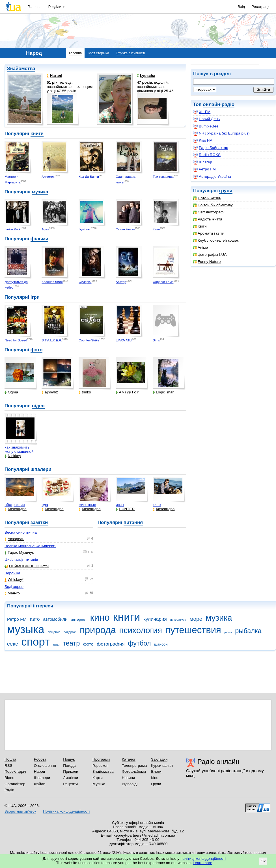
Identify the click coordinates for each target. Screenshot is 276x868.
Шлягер (203, 162)
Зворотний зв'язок (20, 811)
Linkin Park (12, 229)
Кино (156, 229)
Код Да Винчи (89, 177)
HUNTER (125, 509)
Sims (156, 340)
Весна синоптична (21, 532)
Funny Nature (207, 262)
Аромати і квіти (209, 233)
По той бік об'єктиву (213, 205)
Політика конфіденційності (66, 811)
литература (178, 620)
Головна (35, 7)
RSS (8, 766)
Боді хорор (14, 587)
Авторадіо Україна (212, 177)
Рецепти (70, 784)
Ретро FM (204, 169)
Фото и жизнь (207, 198)
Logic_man (164, 392)
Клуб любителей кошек (216, 240)
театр (71, 643)
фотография (111, 644)
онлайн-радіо (219, 104)
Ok (263, 861)
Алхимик (48, 177)
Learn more (203, 863)
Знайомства (21, 69)
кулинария (155, 619)
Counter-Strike (89, 340)
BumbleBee (206, 126)
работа (228, 632)
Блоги (156, 771)
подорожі (70, 632)
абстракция (15, 505)
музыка (26, 629)
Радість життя (208, 219)
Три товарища (163, 177)
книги (37, 134)
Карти (98, 778)
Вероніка (12, 573)
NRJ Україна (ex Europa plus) (221, 133)
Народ (40, 771)
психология (141, 630)
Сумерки (85, 282)
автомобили (55, 619)
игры (120, 505)
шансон (161, 644)
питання (133, 522)
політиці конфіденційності (203, 859)
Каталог (129, 759)
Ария (45, 229)
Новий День (206, 119)
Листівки (71, 778)
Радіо (9, 790)
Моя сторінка (99, 53)
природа (98, 630)
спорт (35, 642)
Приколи (71, 771)
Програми (101, 759)
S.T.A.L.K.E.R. (52, 340)
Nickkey (13, 456)
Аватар (121, 282)
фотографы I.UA (210, 255)
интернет (79, 619)
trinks (85, 392)
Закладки (159, 759)
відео (38, 406)
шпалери (41, 469)
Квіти (200, 226)
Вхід (241, 7)
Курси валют (162, 766)
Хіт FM (202, 112)
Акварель (14, 539)
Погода (69, 766)
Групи (156, 784)
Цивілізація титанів (21, 559)
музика (40, 192)
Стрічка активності (130, 53)
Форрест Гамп (163, 282)
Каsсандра (15, 509)
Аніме (200, 247)
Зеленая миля (52, 282)
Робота (40, 759)
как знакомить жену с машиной (19, 449)
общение (54, 632)
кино (157, 505)
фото (37, 350)
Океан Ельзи (125, 229)
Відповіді (130, 784)
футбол (139, 643)
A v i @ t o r (127, 392)
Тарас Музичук (19, 552)
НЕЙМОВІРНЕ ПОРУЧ (27, 566)
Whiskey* (14, 580)
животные (87, 505)
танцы (56, 645)
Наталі (54, 76)
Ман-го (12, 593)
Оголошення (45, 766)
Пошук (69, 759)
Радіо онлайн (218, 762)
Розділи (55, 7)
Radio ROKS (207, 155)
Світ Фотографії (209, 212)
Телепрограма (134, 766)
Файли (40, 784)
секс (13, 644)
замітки (39, 522)
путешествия (193, 630)
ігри (35, 297)
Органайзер (15, 784)
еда (45, 505)
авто (35, 619)
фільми (39, 239)
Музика (99, 784)
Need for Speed (16, 340)
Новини (129, 778)
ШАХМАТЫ (124, 340)
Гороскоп (100, 766)
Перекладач (15, 771)
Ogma (11, 392)
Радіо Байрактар (211, 148)
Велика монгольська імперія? (30, 546)
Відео (9, 778)
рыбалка (248, 631)
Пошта (10, 759)
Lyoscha (146, 76)
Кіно (155, 778)
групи (226, 191)
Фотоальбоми (134, 771)
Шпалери (42, 778)
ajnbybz (50, 392)
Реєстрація (261, 7)
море (196, 619)
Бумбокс (85, 229)
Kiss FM (203, 140)
